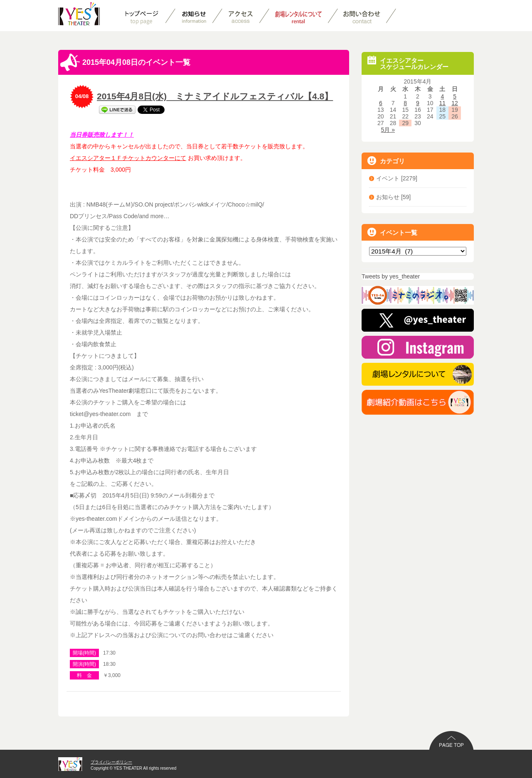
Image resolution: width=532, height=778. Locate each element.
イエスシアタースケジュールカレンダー (408, 63)
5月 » (388, 130)
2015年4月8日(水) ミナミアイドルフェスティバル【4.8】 (215, 96)
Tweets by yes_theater (391, 276)
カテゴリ (386, 161)
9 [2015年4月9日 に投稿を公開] (418, 103)
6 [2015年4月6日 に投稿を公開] (381, 103)
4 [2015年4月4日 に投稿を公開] (442, 96)
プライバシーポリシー (111, 762)
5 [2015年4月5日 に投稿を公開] (455, 96)
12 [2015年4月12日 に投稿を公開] (455, 103)
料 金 (84, 675)
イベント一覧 (392, 232)
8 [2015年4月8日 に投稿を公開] (405, 103)
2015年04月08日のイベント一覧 (125, 62)
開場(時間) (84, 653)
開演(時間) (84, 664)
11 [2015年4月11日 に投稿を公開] (443, 103)
